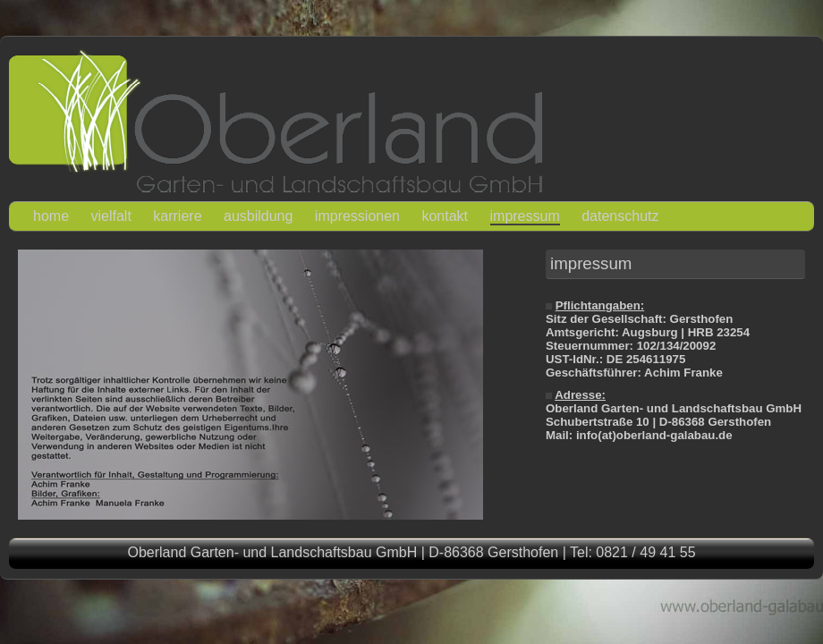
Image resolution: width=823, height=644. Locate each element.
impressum (525, 216)
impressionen (357, 216)
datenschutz (620, 216)
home (51, 216)
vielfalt (110, 216)
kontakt (445, 216)
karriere (177, 216)
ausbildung (258, 216)
